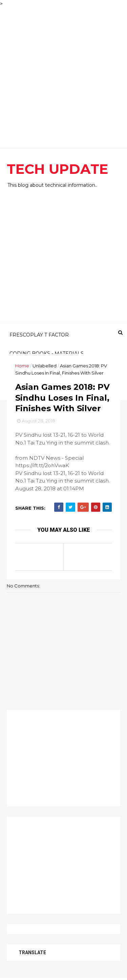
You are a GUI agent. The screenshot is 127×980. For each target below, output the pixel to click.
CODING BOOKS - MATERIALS (47, 353)
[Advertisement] (63, 71)
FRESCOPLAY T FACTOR (39, 335)
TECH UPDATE (57, 169)
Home (22, 366)
